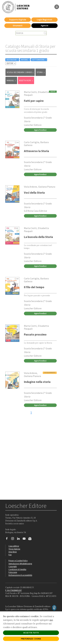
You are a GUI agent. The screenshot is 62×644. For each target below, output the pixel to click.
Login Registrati (44, 20)
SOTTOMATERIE (40, 60)
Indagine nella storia (37, 382)
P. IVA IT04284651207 (13, 590)
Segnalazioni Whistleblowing (20, 564)
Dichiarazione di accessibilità (20, 575)
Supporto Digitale (18, 20)
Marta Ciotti (30, 92)
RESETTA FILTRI (26, 80)
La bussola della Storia (38, 237)
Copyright (13, 566)
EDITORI (11, 63)
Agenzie (44, 25)
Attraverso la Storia (36, 151)
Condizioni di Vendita (17, 569)
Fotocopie (13, 572)
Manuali (12, 80)
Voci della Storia (34, 193)
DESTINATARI (13, 60)
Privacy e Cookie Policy (18, 561)
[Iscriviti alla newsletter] (31, 539)
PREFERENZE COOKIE (31, 639)
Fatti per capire (34, 101)
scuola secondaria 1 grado (20, 72)
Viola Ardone (30, 187)
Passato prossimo (35, 334)
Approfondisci (40, 130)
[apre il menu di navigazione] (57, 7)
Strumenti (18, 25)
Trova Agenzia (14, 549)
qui (51, 620)
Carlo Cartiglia (32, 142)
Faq (10, 555)
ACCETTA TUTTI (31, 633)
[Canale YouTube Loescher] (25, 539)
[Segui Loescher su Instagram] (14, 539)
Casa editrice (14, 546)
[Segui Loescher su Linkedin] (19, 539)
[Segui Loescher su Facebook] (8, 539)
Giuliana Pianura (47, 187)
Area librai (13, 552)
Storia (41, 72)
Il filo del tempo (34, 287)
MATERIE (26, 60)
